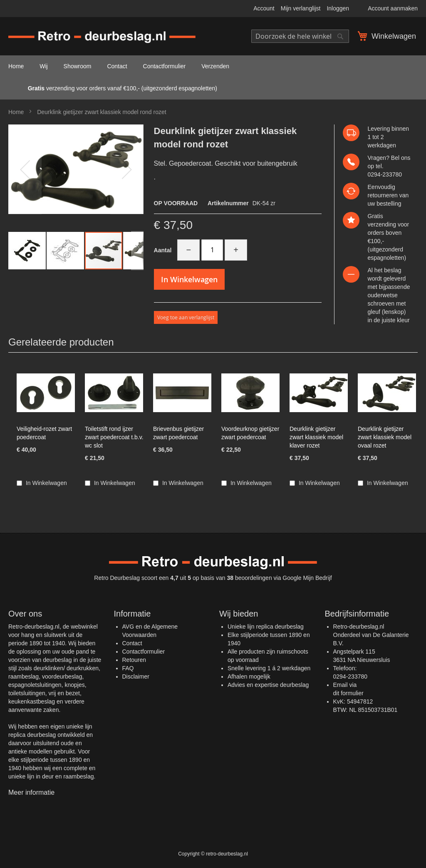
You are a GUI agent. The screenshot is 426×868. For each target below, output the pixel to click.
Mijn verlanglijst (301, 8)
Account (264, 8)
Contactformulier (144, 652)
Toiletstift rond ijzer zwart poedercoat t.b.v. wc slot (114, 437)
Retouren (134, 660)
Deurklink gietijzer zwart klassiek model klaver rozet (316, 437)
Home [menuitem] (16, 66)
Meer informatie (31, 792)
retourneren (383, 195)
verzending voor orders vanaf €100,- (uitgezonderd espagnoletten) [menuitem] (113, 88)
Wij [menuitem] (43, 66)
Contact (132, 643)
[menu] (213, 77)
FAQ (128, 668)
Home (16, 112)
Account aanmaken (393, 8)
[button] (25, 169)
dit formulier (348, 693)
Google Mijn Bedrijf (307, 578)
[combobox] (300, 36)
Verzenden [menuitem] (215, 66)
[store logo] (102, 37)
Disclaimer (136, 676)
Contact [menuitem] (117, 66)
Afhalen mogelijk (249, 676)
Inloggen (338, 8)
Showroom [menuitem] (78, 66)
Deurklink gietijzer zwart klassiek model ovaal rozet (385, 437)
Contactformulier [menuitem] (165, 66)
